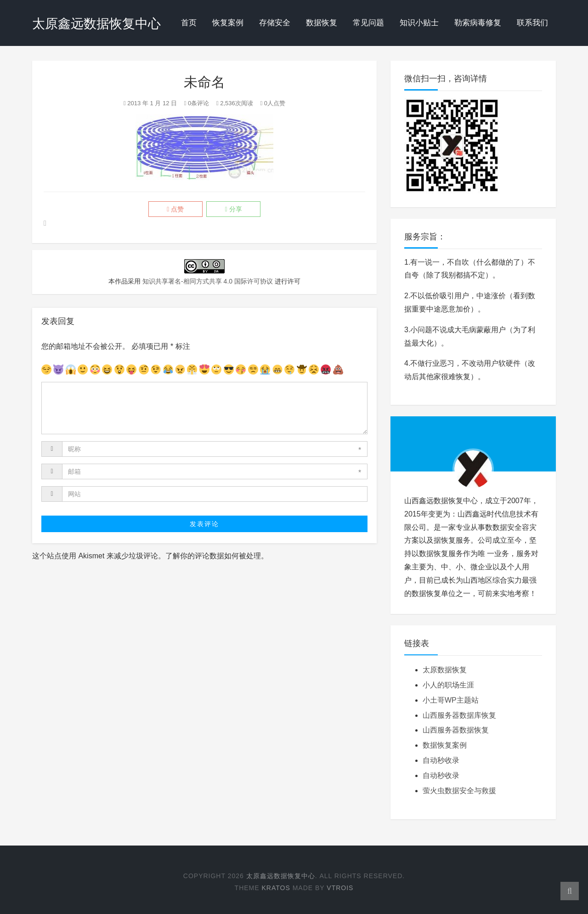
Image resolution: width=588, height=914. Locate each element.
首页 (189, 23)
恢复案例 (228, 23)
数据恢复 (322, 23)
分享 (236, 210)
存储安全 (275, 23)
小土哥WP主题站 (451, 700)
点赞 (172, 210)
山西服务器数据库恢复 (459, 715)
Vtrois (340, 888)
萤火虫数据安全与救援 (459, 791)
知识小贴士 (419, 23)
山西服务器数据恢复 (456, 730)
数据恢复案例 (445, 745)
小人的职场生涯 (448, 685)
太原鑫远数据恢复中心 (96, 24)
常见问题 (368, 23)
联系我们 (532, 23)
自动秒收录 (441, 760)
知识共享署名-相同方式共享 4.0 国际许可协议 (208, 282)
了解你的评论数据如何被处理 (213, 556)
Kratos (276, 888)
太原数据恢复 (445, 670)
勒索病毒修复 (478, 23)
